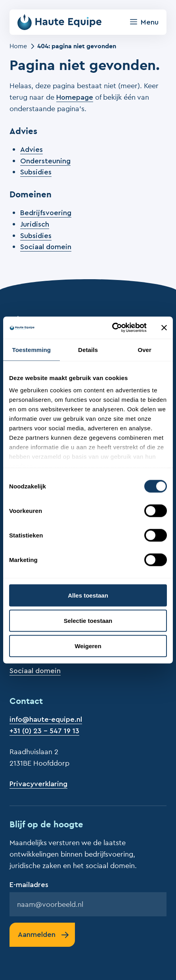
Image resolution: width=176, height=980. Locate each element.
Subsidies (36, 172)
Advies (32, 149)
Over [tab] (144, 349)
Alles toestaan (88, 595)
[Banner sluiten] (164, 327)
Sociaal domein (46, 247)
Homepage (75, 97)
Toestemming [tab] (32, 349)
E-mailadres (29, 885)
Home (18, 46)
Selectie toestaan (88, 620)
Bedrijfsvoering (46, 213)
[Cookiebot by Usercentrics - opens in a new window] (112, 328)
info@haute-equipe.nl (46, 719)
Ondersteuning (45, 161)
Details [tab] (88, 349)
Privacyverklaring (38, 784)
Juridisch (35, 224)
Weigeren (88, 646)
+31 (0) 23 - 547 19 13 (44, 731)
